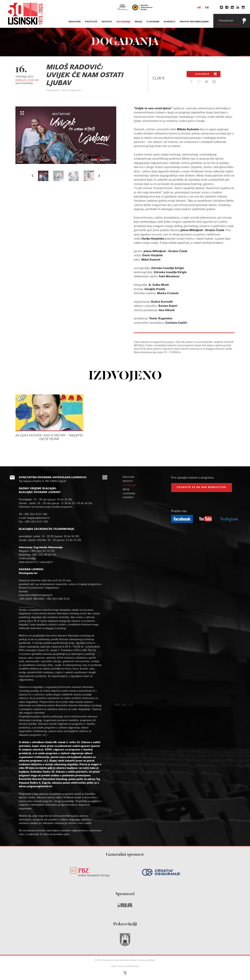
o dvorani (153, 22)
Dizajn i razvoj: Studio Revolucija (125, 966)
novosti (107, 22)
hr (199, 8)
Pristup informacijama (194, 22)
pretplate (91, 22)
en (207, 8)
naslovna (75, 22)
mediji (138, 22)
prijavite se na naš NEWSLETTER (202, 487)
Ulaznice (206, 74)
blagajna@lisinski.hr (38, 518)
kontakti (169, 22)
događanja (123, 22)
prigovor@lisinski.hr (40, 787)
